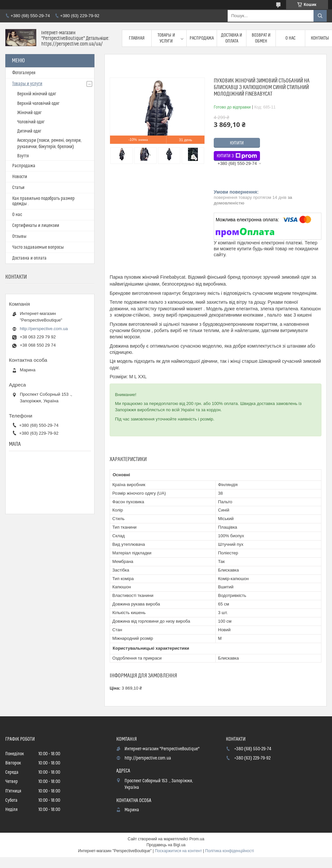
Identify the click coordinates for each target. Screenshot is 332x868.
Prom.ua (197, 839)
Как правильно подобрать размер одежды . (43, 201)
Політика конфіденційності (230, 851)
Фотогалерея (24, 73)
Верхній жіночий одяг (37, 94)
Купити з (237, 156)
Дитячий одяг (29, 131)
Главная (137, 38)
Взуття (23, 156)
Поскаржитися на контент (178, 851)
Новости (20, 177)
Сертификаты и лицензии (36, 226)
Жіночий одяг (29, 113)
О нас (291, 38)
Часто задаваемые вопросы (38, 247)
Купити (237, 143)
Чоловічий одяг (31, 122)
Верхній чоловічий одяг (38, 104)
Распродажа (202, 38)
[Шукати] (320, 16)
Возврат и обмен (261, 38)
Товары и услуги (166, 38)
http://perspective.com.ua (44, 329)
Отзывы (19, 236)
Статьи (18, 188)
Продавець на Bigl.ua (166, 845)
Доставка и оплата (232, 38)
